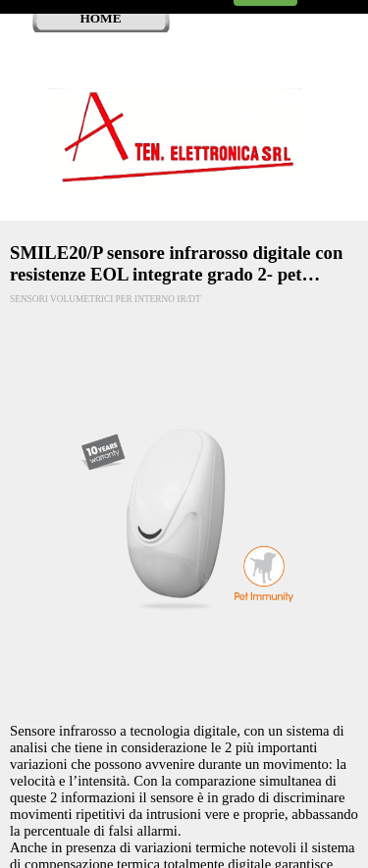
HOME (100, 18)
